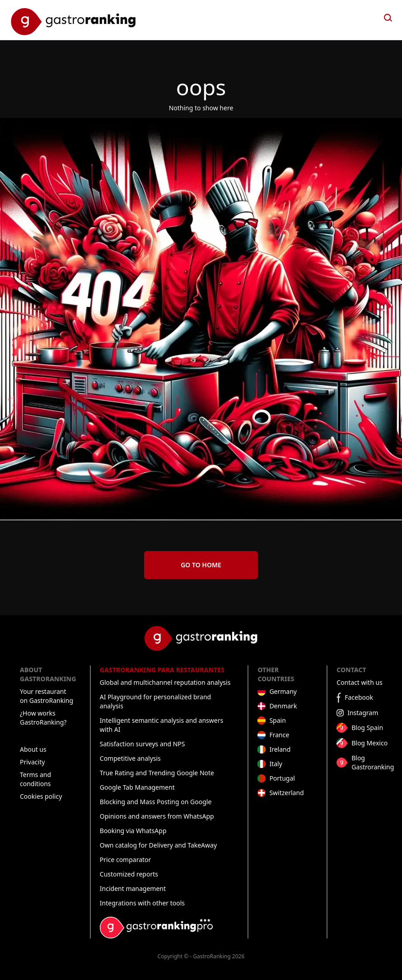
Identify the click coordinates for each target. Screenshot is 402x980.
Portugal (282, 778)
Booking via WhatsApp (133, 831)
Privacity (32, 762)
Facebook (359, 697)
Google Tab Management (137, 787)
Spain (277, 720)
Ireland (280, 749)
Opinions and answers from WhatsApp (157, 816)
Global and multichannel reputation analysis (165, 682)
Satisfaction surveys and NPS (143, 744)
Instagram (363, 713)
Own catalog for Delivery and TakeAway (158, 845)
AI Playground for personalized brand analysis (155, 701)
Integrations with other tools (142, 903)
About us (33, 749)
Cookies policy (41, 796)
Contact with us (360, 682)
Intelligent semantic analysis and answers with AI (161, 725)
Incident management (133, 888)
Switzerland (286, 793)
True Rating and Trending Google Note (157, 773)
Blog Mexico (369, 743)
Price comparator (126, 860)
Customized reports (129, 874)
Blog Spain (367, 728)
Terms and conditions (35, 779)
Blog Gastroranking (373, 762)
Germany (283, 691)
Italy (276, 764)
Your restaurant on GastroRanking (47, 696)
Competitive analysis (130, 758)
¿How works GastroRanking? (43, 718)
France (279, 735)
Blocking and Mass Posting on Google (156, 802)
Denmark (283, 706)
